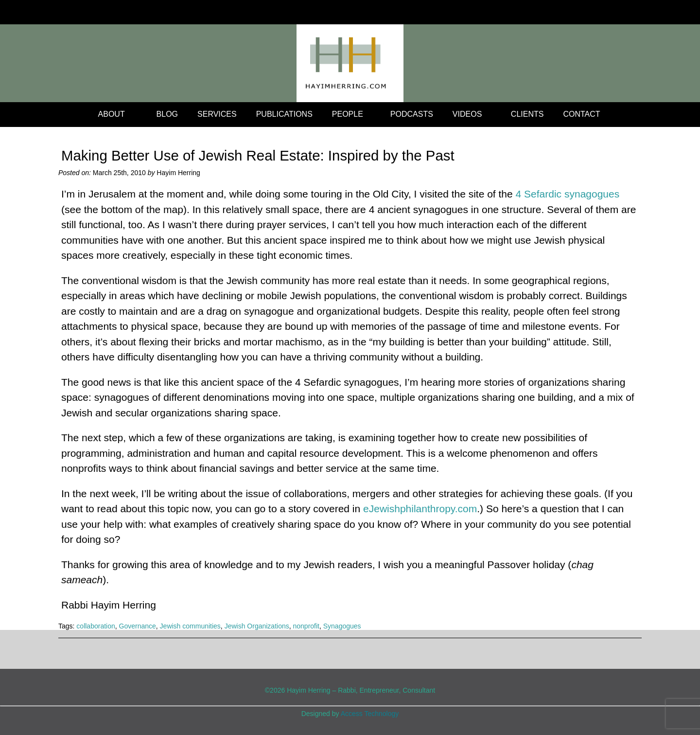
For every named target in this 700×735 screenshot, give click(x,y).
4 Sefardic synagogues (568, 194)
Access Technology (370, 714)
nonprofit (306, 626)
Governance (138, 626)
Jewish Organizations (257, 626)
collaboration (96, 626)
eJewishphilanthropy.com (420, 509)
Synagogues (342, 626)
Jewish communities (190, 626)
